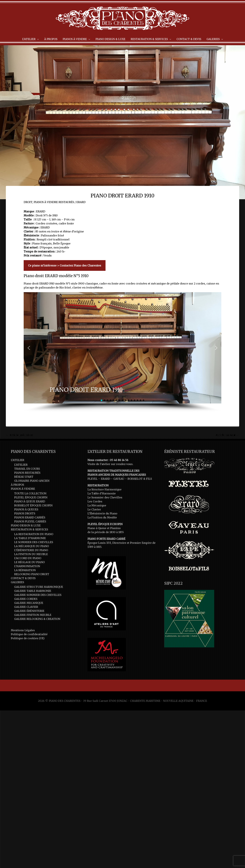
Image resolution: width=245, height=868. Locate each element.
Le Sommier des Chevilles (105, 497)
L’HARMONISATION (27, 566)
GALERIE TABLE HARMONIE (33, 591)
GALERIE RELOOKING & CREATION (37, 619)
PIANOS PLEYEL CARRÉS (30, 521)
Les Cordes (95, 501)
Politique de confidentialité (29, 634)
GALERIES (17, 582)
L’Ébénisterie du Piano (102, 513)
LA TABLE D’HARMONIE (30, 538)
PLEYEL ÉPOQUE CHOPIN (31, 497)
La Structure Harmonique (104, 489)
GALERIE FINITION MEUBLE (33, 615)
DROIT (28, 202)
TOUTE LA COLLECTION (30, 493)
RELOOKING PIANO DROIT (32, 574)
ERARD (81, 202)
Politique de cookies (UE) (28, 638)
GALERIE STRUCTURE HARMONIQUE (39, 587)
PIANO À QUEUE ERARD (30, 501)
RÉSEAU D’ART (24, 477)
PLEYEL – (94, 479)
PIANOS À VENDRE (23, 489)
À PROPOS (17, 485)
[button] (29, 348)
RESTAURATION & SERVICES (29, 529)
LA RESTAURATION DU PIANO (34, 534)
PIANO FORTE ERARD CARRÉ (106, 539)
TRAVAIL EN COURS (27, 469)
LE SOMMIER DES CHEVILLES (34, 542)
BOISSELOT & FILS (140, 479)
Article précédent (20, 435)
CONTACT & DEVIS (23, 578)
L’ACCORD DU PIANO (28, 558)
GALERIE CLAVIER (26, 607)
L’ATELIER (17, 460)
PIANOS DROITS (25, 513)
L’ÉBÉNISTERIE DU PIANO (31, 550)
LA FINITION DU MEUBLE (31, 554)
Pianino (115, 528)
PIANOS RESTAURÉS (27, 473)
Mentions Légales (23, 630)
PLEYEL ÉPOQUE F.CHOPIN (105, 524)
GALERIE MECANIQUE (29, 603)
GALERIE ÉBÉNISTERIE (29, 611)
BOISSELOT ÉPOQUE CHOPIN (33, 505)
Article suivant (227, 435)
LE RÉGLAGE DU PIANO (29, 562)
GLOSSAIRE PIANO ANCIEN (32, 481)
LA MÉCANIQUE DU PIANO (31, 546)
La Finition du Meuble (102, 517)
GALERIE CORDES (26, 599)
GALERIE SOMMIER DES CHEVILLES (38, 595)
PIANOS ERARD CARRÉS (30, 517)
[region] (123, 352)
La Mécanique (97, 505)
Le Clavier (94, 509)
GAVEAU (119, 479)
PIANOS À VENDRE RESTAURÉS (54, 202)
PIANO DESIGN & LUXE (26, 525)
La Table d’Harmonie (102, 493)
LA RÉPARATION (25, 570)
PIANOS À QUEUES (26, 509)
